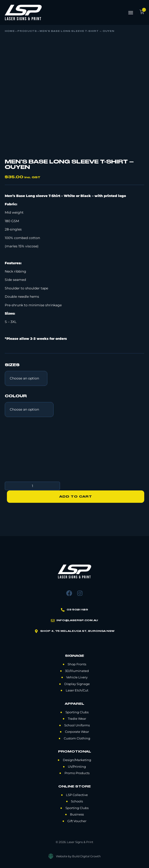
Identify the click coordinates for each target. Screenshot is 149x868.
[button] (131, 12)
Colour (16, 396)
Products (27, 31)
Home (10, 31)
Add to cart (76, 496)
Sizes (12, 365)
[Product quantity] (32, 486)
